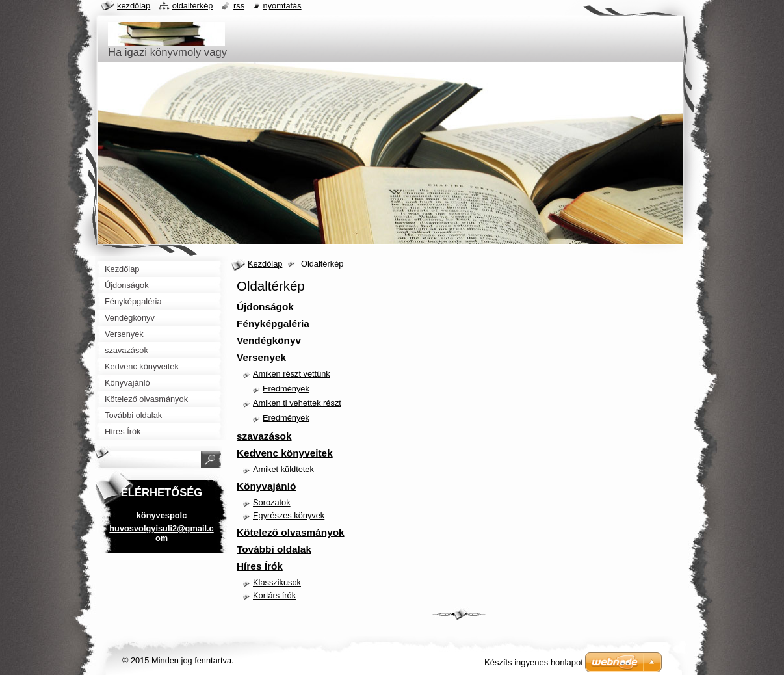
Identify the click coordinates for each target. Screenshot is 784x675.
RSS (239, 6)
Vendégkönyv (269, 340)
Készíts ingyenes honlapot (534, 662)
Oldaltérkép (193, 6)
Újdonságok (265, 307)
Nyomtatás (282, 6)
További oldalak (274, 549)
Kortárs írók (274, 595)
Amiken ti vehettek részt (297, 403)
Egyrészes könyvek (289, 515)
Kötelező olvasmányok (291, 532)
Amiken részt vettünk (292, 374)
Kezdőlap (265, 264)
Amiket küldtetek (283, 469)
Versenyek (261, 357)
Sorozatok (272, 502)
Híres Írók (260, 566)
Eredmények (286, 389)
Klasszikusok (277, 582)
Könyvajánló (266, 486)
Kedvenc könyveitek (285, 453)
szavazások (264, 436)
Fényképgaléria (273, 324)
